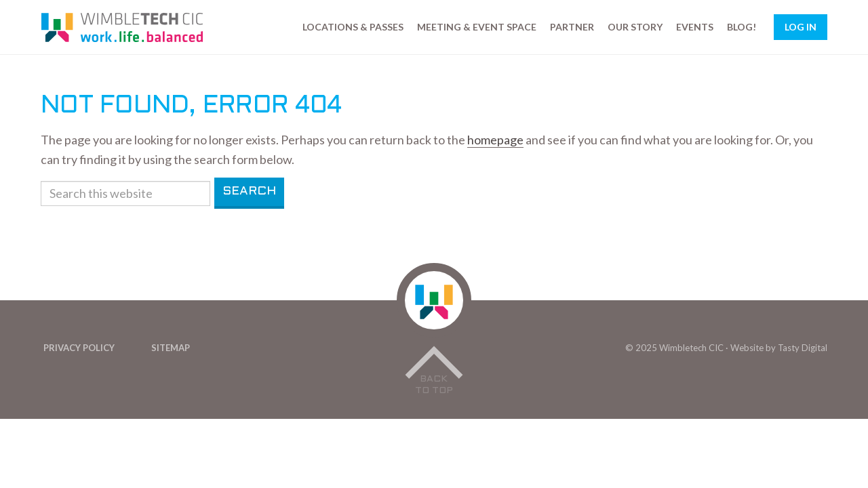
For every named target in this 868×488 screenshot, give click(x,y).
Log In (801, 27)
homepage (495, 140)
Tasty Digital (803, 348)
